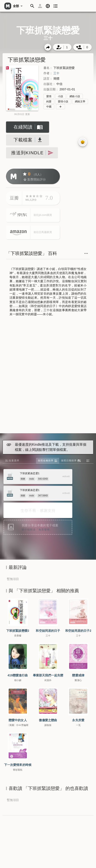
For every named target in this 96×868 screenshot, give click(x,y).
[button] (32, 6)
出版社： (50, 84)
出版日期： (51, 89)
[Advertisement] (48, 375)
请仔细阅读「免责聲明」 (37, 530)
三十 (56, 73)
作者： (48, 73)
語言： (48, 79)
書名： (48, 68)
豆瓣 (14, 198)
